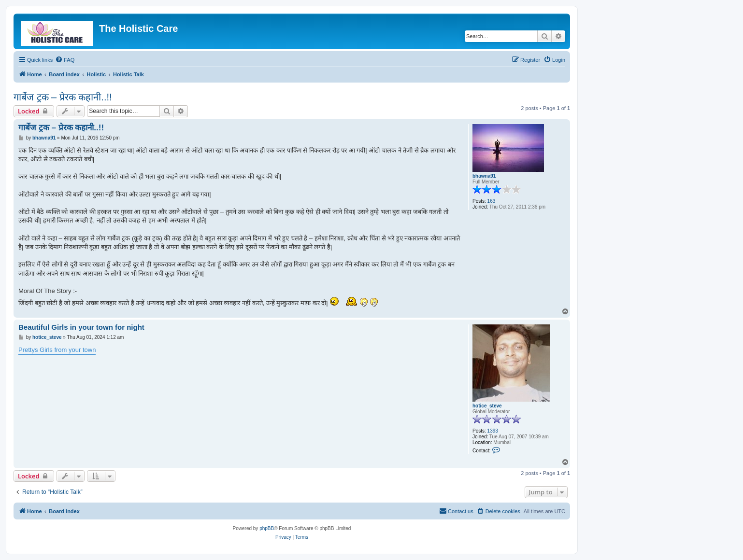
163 (492, 201)
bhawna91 (484, 176)
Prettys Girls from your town (57, 350)
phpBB (267, 528)
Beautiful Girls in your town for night (81, 327)
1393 (493, 431)
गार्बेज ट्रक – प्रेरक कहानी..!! (63, 97)
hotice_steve (487, 406)
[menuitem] (65, 60)
